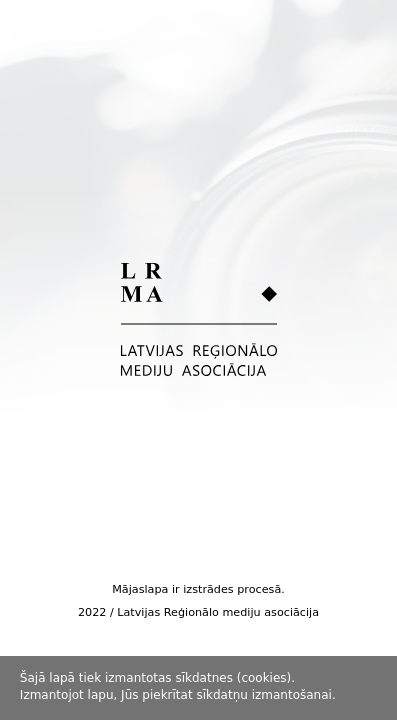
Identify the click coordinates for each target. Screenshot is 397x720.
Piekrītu (368, 688)
